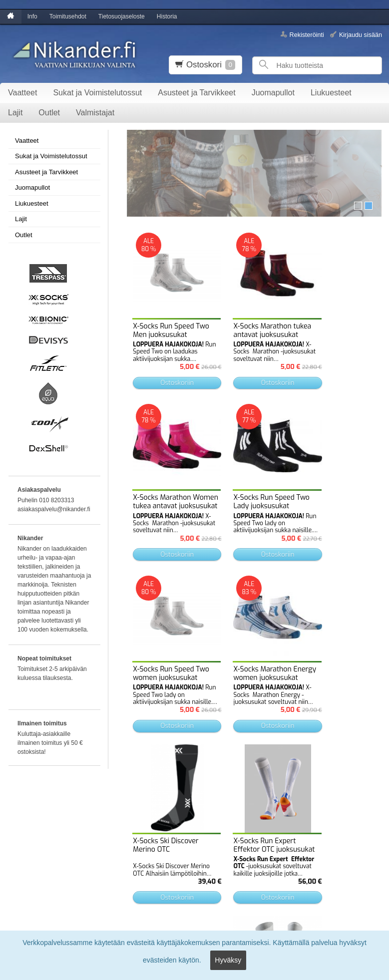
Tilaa (125, 886)
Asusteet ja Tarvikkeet (196, 93)
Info (32, 16)
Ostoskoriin (159, 346)
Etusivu (16, 822)
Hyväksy (228, 963)
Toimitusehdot (68, 16)
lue (209, 868)
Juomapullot (273, 93)
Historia (167, 16)
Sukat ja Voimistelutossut (97, 93)
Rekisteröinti (307, 34)
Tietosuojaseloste (122, 16)
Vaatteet (22, 93)
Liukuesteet (331, 93)
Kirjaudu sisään (361, 34)
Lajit (15, 113)
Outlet (49, 113)
